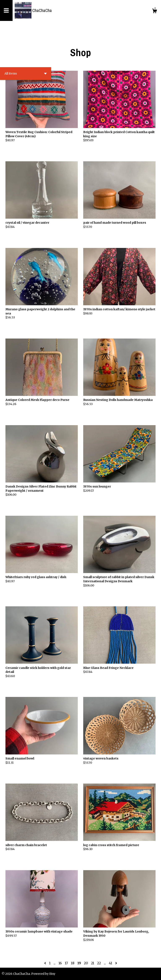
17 (66, 963)
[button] (26, 74)
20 (86, 963)
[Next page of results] (116, 963)
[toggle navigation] (6, 10)
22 (99, 963)
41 (110, 963)
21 (93, 963)
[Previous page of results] (45, 963)
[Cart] (155, 12)
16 (60, 963)
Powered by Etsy (43, 974)
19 (79, 963)
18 (73, 963)
